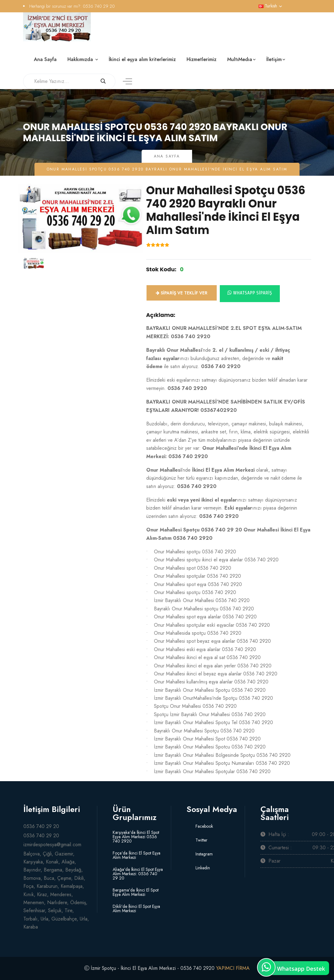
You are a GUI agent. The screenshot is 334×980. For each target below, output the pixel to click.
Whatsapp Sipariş (250, 293)
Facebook (204, 826)
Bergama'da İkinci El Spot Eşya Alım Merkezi (136, 892)
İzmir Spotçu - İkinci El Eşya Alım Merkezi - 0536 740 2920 (153, 968)
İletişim (274, 59)
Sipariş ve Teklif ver (182, 293)
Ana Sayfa (45, 59)
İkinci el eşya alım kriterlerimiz (142, 59)
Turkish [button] (268, 6)
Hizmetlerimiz (201, 59)
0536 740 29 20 (99, 6)
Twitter (201, 840)
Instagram (203, 854)
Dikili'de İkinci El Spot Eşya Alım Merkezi (136, 908)
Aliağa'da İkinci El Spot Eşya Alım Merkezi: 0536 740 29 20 (138, 874)
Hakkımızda (81, 59)
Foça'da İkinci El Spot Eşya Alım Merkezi (137, 855)
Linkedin (202, 868)
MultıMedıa (240, 59)
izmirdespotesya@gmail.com (52, 845)
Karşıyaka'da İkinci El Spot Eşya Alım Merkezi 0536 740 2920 (136, 837)
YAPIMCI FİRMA (233, 968)
